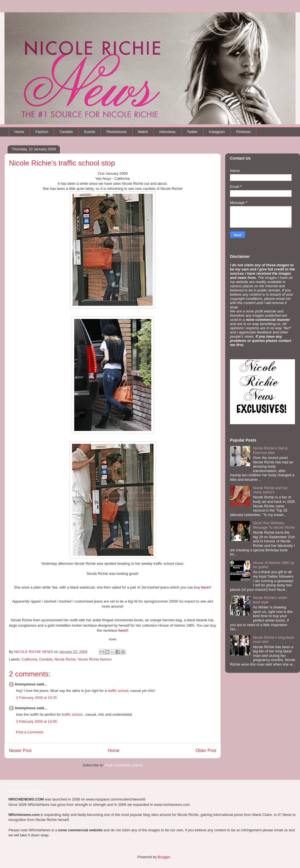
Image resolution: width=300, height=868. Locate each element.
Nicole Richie (65, 659)
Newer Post (20, 751)
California (30, 659)
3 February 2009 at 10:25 (36, 698)
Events (90, 132)
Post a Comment (30, 732)
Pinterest (243, 132)
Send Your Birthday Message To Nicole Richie (274, 525)
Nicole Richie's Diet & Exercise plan (270, 450)
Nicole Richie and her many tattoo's (270, 490)
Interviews (168, 132)
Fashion (42, 132)
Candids (66, 132)
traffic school (118, 691)
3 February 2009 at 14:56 (36, 721)
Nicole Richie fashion (95, 659)
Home (19, 132)
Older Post (206, 751)
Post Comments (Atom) (124, 765)
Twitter (192, 132)
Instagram (217, 132)
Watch (143, 132)
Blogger (164, 857)
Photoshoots (117, 132)
